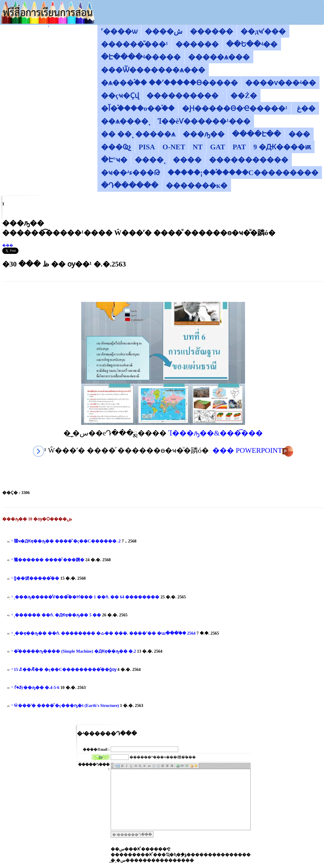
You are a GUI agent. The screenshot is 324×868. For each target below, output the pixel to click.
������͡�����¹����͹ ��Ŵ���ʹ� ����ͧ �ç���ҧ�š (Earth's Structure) (65, 705)
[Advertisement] (163, 292)
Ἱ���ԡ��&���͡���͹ (216, 433)
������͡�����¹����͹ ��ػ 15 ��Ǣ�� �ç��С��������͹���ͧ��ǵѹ (64, 669)
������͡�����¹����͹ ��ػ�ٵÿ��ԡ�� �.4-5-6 (35, 687)
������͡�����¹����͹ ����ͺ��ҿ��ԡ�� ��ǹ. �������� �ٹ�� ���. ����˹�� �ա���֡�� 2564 (103, 633)
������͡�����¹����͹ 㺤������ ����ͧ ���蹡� (48, 560)
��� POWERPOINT (253, 450)
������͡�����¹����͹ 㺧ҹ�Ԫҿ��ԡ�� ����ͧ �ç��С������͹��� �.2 (66, 541)
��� (8, 245)
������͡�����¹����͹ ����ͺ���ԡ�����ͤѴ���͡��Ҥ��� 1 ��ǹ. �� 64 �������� (85, 597)
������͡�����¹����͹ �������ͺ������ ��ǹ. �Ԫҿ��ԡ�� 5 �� (56, 615)
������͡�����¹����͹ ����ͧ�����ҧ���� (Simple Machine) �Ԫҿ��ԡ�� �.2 (74, 651)
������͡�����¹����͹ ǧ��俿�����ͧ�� (35, 578)
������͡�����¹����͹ (49, 27)
